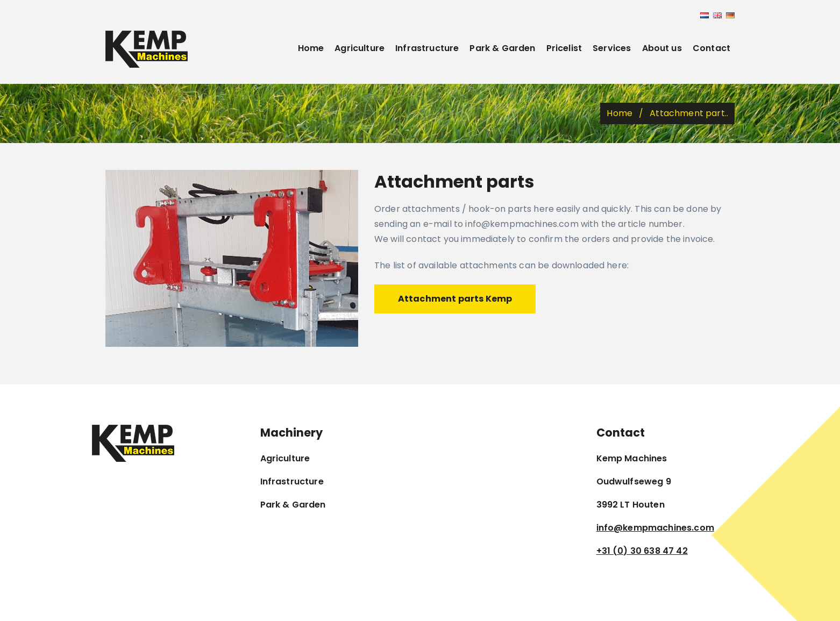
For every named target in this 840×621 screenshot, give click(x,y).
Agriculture (360, 48)
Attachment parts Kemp (455, 299)
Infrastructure (427, 48)
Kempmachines (462, 432)
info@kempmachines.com (655, 528)
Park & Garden (502, 48)
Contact (711, 48)
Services (612, 48)
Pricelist (564, 48)
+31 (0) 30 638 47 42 (642, 551)
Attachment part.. (689, 113)
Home (311, 48)
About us (662, 48)
